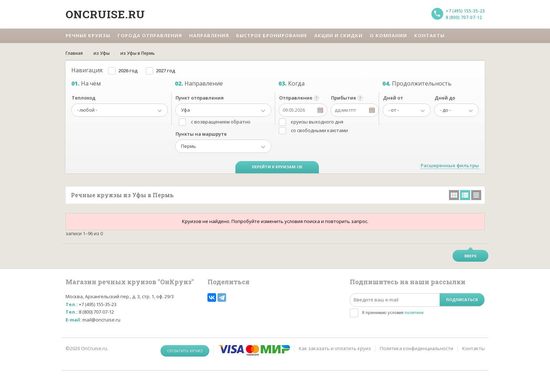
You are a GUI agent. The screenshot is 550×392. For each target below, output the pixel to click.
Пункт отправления (200, 98)
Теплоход (83, 98)
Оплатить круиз (185, 351)
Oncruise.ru (105, 14)
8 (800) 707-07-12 (464, 17)
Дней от (393, 98)
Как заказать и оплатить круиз (335, 348)
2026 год (128, 71)
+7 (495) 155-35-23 (465, 11)
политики (414, 312)
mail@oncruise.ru (101, 320)
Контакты (474, 348)
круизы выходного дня (317, 122)
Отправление (296, 98)
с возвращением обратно (221, 122)
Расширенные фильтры (450, 165)
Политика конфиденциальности (417, 348)
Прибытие (344, 98)
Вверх (470, 256)
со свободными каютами (319, 130)
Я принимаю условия (393, 312)
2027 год (166, 71)
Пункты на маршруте (201, 134)
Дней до (445, 98)
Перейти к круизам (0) (277, 167)
